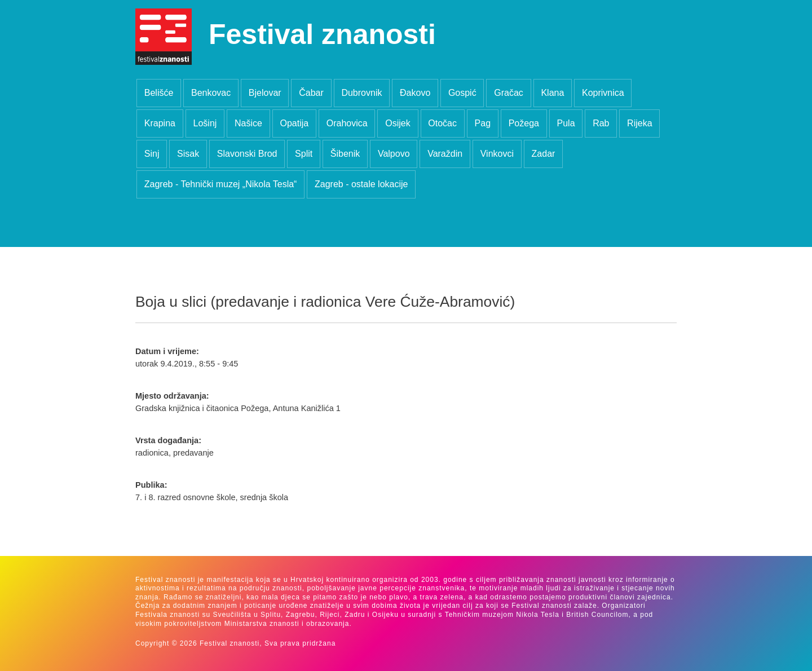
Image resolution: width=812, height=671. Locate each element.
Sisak (188, 154)
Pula (566, 123)
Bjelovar (265, 93)
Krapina (160, 123)
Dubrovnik (361, 93)
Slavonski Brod (247, 154)
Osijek (398, 123)
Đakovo (415, 93)
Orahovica (347, 123)
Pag (483, 123)
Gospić (462, 93)
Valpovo (394, 154)
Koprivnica (603, 93)
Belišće (159, 93)
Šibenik (345, 154)
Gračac (509, 93)
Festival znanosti (322, 34)
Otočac (442, 123)
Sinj (152, 154)
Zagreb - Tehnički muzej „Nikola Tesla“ (221, 184)
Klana (552, 93)
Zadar (544, 154)
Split (304, 154)
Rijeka (639, 123)
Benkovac (211, 93)
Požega (524, 123)
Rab (601, 123)
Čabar (311, 93)
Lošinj (205, 123)
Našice (248, 123)
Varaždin (445, 154)
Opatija (294, 123)
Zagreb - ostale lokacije (361, 184)
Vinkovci (497, 154)
